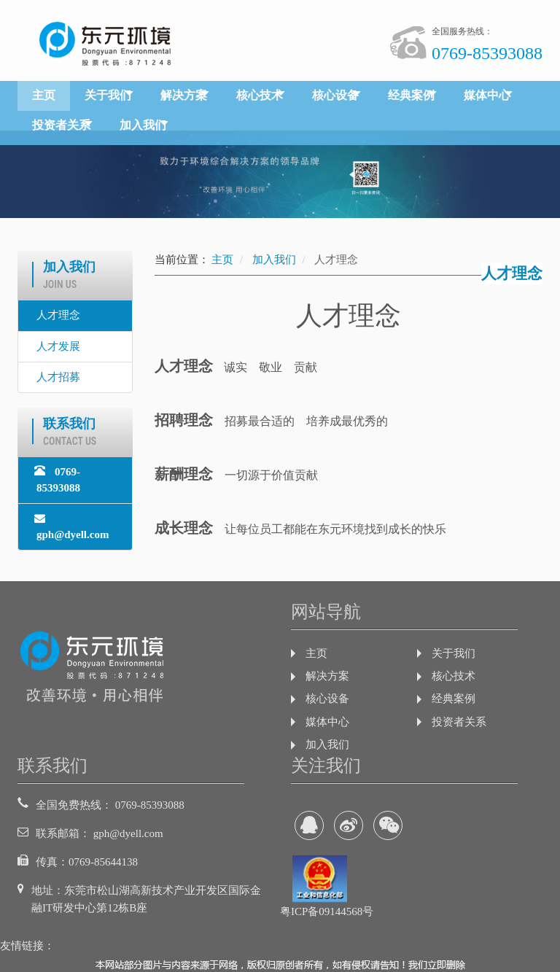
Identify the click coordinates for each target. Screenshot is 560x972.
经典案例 (411, 95)
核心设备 (335, 95)
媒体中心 (487, 95)
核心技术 (260, 95)
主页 (44, 95)
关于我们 (108, 95)
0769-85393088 (57, 479)
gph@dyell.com (71, 526)
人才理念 (58, 315)
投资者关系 (61, 125)
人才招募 (58, 377)
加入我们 (143, 125)
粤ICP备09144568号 (327, 911)
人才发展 (58, 346)
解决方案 (184, 95)
